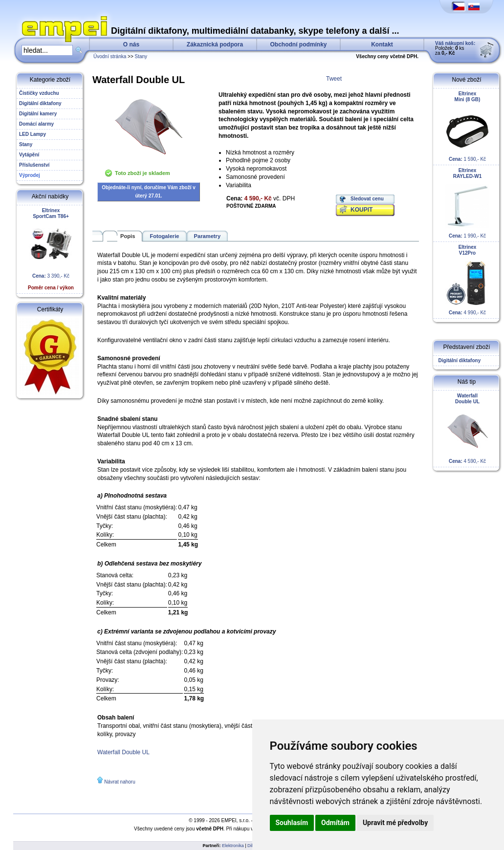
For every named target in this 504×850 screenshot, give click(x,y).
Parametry (208, 236)
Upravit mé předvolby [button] (395, 823)
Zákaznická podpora (215, 44)
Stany (141, 56)
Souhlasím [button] (292, 823)
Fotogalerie (164, 236)
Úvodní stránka (110, 56)
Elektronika (233, 846)
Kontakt (382, 44)
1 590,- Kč (467, 126)
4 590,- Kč (467, 428)
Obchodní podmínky (299, 44)
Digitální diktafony (458, 360)
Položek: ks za (455, 48)
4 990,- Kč (467, 280)
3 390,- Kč (51, 249)
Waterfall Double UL (123, 752)
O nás (131, 44)
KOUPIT (362, 210)
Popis (128, 236)
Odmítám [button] (335, 823)
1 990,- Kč (467, 203)
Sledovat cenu (367, 199)
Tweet (334, 79)
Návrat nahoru (120, 782)
